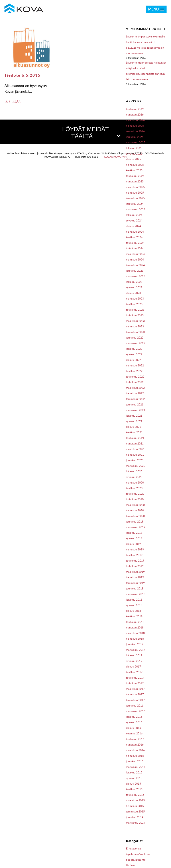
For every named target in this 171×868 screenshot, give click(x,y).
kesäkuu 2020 (134, 488)
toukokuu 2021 (135, 438)
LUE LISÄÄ (13, 102)
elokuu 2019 (133, 544)
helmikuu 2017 (135, 694)
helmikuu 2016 (135, 756)
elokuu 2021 (133, 427)
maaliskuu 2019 (135, 572)
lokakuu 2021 (134, 416)
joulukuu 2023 (135, 271)
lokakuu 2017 (134, 655)
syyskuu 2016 (134, 722)
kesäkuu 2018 (134, 616)
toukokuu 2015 (135, 795)
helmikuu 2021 (135, 455)
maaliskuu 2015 (135, 800)
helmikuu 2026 (135, 126)
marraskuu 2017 (136, 650)
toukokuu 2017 (135, 678)
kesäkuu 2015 (134, 789)
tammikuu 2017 (135, 700)
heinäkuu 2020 (135, 483)
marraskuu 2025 (136, 142)
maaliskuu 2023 (135, 321)
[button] (85, 185)
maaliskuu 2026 (135, 120)
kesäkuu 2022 (134, 371)
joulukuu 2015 (135, 761)
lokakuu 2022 (134, 349)
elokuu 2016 (133, 728)
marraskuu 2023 (136, 276)
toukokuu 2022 (135, 377)
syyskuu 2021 (134, 421)
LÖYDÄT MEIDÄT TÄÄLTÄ (91, 133)
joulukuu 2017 (135, 644)
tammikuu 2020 (135, 516)
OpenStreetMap (146, 233)
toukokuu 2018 (135, 622)
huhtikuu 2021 (135, 443)
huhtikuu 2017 (135, 683)
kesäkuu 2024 (134, 237)
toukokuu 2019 (135, 561)
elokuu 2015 (133, 784)
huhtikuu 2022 (135, 382)
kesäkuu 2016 (134, 733)
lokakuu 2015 (134, 772)
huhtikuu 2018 (135, 627)
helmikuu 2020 (135, 510)
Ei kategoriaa (133, 848)
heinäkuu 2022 (135, 365)
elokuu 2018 (133, 611)
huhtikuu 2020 (135, 499)
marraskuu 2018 (136, 594)
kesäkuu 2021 (134, 432)
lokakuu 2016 (134, 717)
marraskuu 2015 (136, 767)
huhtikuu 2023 (135, 315)
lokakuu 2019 (134, 533)
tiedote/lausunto (136, 860)
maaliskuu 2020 (135, 505)
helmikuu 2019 (135, 577)
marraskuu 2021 (136, 410)
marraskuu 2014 (136, 823)
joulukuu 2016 (135, 706)
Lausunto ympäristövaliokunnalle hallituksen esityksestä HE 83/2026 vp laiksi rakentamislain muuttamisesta (145, 45)
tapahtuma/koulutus (138, 854)
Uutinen (131, 865)
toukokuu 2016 (135, 739)
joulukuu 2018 (135, 588)
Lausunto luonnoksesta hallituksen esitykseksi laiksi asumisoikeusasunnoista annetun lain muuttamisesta (146, 71)
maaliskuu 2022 (135, 388)
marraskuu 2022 (136, 343)
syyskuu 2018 (134, 605)
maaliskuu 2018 (135, 633)
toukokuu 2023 (135, 310)
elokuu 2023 (133, 293)
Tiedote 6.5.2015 (22, 75)
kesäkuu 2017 (134, 672)
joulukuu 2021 (135, 404)
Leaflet (126, 233)
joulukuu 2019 (135, 522)
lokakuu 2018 (134, 600)
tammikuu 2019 (135, 583)
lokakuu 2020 (134, 471)
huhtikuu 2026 (135, 115)
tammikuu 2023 (135, 332)
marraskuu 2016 (136, 711)
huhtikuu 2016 (135, 745)
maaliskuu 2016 (135, 750)
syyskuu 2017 (134, 661)
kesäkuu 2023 (134, 304)
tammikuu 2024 (135, 265)
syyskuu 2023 (134, 287)
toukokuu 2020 (135, 494)
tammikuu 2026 (135, 131)
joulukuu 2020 (135, 460)
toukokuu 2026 (135, 109)
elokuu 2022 (133, 360)
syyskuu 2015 (134, 778)
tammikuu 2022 (135, 399)
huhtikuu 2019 (135, 566)
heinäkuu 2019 (135, 549)
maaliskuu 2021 (135, 449)
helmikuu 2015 (135, 806)
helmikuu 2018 (135, 639)
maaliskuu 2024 (135, 254)
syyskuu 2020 (134, 477)
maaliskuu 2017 (135, 689)
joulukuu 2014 (135, 817)
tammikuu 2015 (135, 811)
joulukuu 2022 (135, 338)
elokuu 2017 (133, 666)
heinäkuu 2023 (135, 299)
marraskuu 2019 (136, 527)
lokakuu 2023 (134, 282)
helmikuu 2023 (135, 326)
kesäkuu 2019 (134, 555)
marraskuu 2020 (136, 466)
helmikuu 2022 (135, 393)
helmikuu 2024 (135, 259)
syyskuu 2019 (134, 538)
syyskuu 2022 (134, 354)
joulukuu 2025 (135, 137)
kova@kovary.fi (115, 248)
